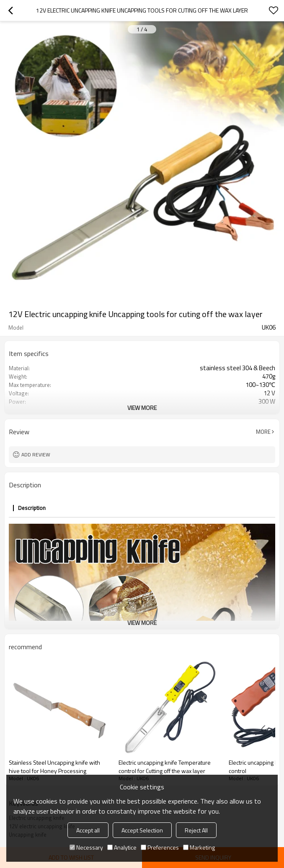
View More (142, 408)
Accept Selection (142, 830)
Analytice (122, 847)
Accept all (88, 830)
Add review (36, 454)
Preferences (160, 847)
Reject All (196, 830)
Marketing (199, 847)
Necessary (86, 847)
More (263, 432)
